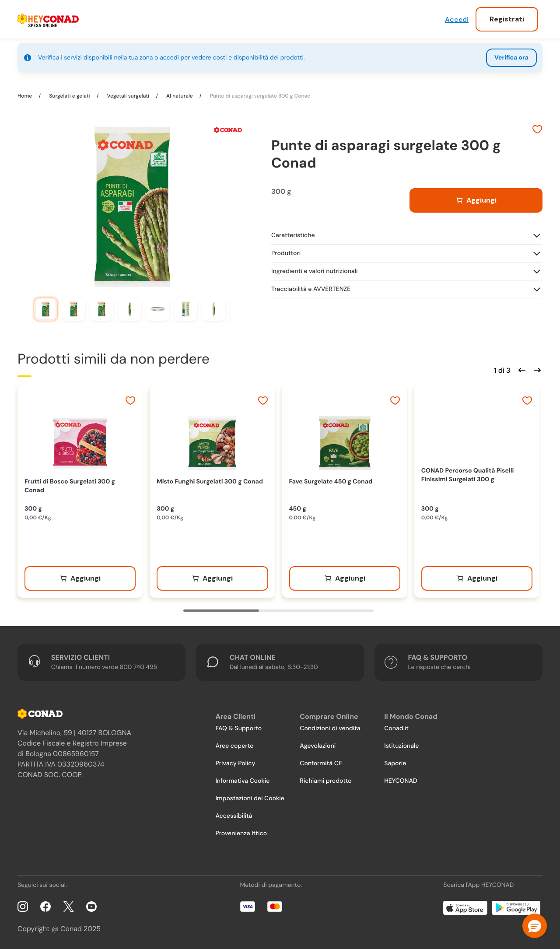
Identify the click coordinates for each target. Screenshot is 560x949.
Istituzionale (401, 746)
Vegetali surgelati (128, 96)
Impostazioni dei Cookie (250, 798)
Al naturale (180, 96)
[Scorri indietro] (521, 369)
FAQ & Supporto (238, 728)
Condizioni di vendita (330, 728)
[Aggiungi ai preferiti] (537, 130)
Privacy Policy (235, 763)
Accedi (457, 19)
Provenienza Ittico (241, 833)
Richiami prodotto (325, 781)
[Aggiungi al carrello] (476, 200)
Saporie (395, 763)
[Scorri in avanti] (536, 369)
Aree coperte (234, 746)
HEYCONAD (401, 781)
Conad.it (396, 728)
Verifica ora (511, 58)
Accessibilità (234, 816)
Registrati (507, 19)
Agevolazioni (318, 746)
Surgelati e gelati (69, 96)
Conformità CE (321, 763)
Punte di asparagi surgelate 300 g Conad (260, 96)
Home (25, 96)
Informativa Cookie (242, 781)
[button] (535, 926)
